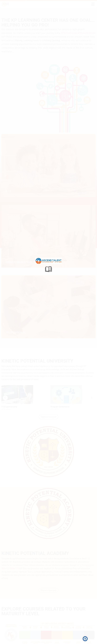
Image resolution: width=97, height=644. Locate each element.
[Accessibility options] (85, 639)
